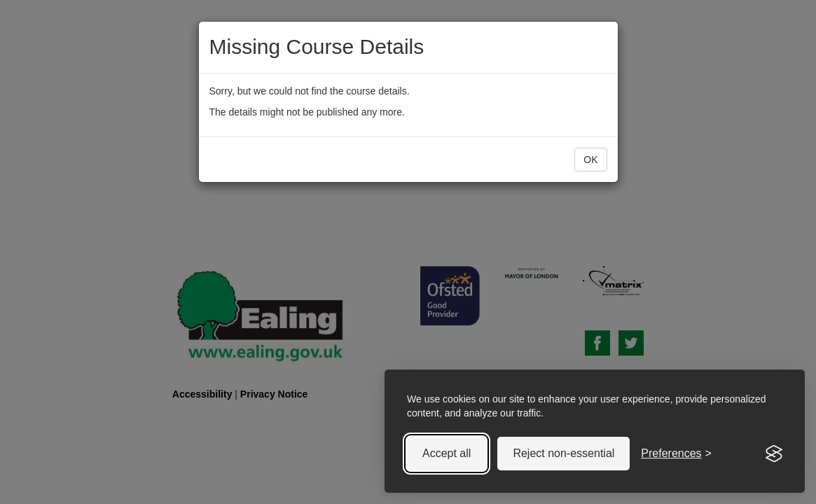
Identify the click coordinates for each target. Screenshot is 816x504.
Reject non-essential (563, 453)
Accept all (447, 453)
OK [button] (590, 160)
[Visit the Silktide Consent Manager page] (774, 454)
